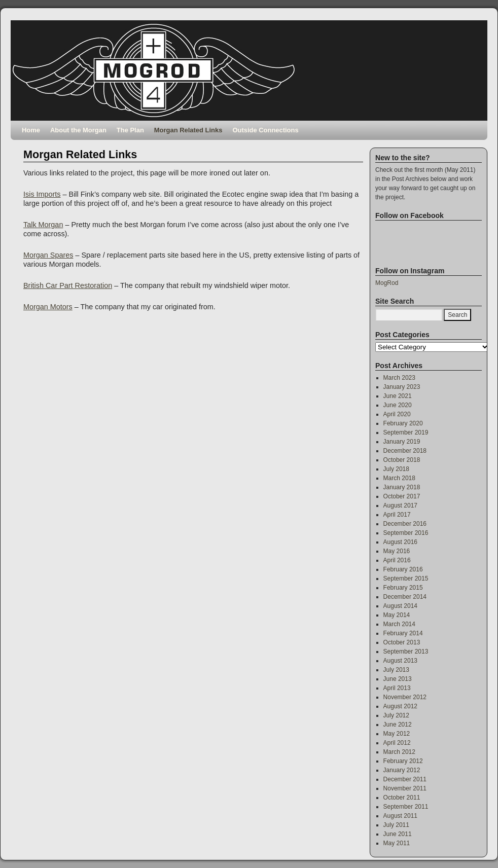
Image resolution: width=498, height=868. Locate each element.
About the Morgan (78, 130)
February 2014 (403, 633)
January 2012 (402, 770)
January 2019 (402, 442)
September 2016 (406, 533)
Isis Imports (42, 194)
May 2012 (397, 734)
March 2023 (399, 378)
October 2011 (402, 798)
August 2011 (400, 816)
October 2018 (402, 460)
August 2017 (400, 505)
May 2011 (397, 843)
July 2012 (396, 715)
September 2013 (406, 652)
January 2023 (402, 387)
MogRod (387, 283)
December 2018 (405, 451)
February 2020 (403, 423)
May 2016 (397, 551)
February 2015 (403, 588)
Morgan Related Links (188, 130)
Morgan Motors (48, 307)
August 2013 (400, 661)
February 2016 (403, 569)
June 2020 (398, 405)
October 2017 (402, 496)
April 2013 (397, 688)
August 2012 (400, 706)
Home (31, 130)
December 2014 (405, 597)
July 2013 (396, 670)
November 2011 (405, 788)
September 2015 (406, 578)
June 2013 (398, 679)
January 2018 (402, 487)
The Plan (130, 130)
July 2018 (396, 469)
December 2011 (405, 779)
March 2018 (399, 478)
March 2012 (399, 752)
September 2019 (406, 432)
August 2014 (400, 606)
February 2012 (403, 761)
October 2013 (402, 642)
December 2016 (405, 524)
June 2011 (398, 834)
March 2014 (399, 624)
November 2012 (405, 697)
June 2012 (398, 725)
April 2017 (397, 515)
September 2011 (406, 807)
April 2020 (397, 414)
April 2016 (397, 560)
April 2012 (397, 743)
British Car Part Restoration (68, 285)
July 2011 (396, 825)
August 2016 (400, 542)
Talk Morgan (43, 225)
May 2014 (397, 615)
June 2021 (398, 396)
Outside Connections (265, 130)
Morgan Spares (48, 255)
